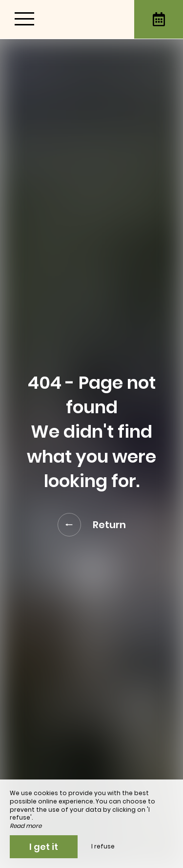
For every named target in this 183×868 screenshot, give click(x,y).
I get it (44, 847)
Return (92, 525)
